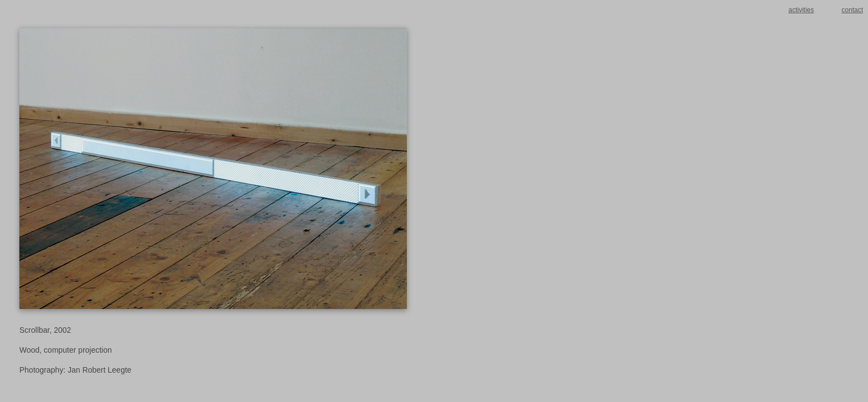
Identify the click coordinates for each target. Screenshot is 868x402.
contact (852, 10)
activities (801, 10)
